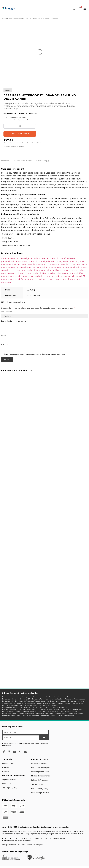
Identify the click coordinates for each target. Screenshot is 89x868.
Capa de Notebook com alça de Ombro (21, 258)
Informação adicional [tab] (23, 161)
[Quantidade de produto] (20, 126)
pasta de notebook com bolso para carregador (24, 267)
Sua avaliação (7, 312)
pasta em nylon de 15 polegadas (52, 270)
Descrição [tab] (6, 161)
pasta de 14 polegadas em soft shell (30, 279)
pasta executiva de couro (13, 264)
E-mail (4, 345)
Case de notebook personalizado (64, 267)
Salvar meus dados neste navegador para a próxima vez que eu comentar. (34, 354)
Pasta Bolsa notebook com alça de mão (36, 261)
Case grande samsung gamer (70, 261)
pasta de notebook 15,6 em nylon (43, 264)
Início (4, 19)
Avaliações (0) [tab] (42, 161)
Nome (4, 335)
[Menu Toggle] (85, 9)
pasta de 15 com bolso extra (73, 264)
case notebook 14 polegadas (41, 273)
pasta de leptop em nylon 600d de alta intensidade (38, 276)
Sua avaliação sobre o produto (14, 321)
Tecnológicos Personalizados (16, 19)
